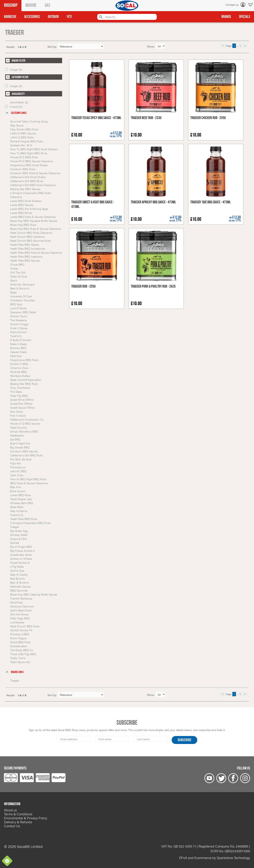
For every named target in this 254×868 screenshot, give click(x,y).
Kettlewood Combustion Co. (27, 419)
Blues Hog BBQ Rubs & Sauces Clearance (36, 229)
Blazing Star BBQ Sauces (25, 189)
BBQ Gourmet (19, 590)
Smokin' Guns (18, 316)
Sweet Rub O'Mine (21, 403)
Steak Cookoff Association (26, 380)
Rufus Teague (18, 638)
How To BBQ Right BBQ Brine (29, 153)
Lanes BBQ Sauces (22, 205)
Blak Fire (15, 487)
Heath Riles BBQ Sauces (25, 260)
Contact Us (12, 826)
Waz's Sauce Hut (20, 662)
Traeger (15, 527)
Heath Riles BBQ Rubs (24, 519)
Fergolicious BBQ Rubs (24, 360)
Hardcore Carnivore (22, 606)
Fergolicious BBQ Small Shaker (29, 165)
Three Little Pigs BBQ (23, 654)
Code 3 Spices (19, 328)
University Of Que (21, 296)
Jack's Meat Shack (21, 610)
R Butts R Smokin (21, 340)
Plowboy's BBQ (20, 634)
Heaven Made (18, 352)
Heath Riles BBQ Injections (26, 256)
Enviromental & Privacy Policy (26, 818)
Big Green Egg (19, 531)
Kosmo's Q (17, 515)
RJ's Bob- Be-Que (21, 459)
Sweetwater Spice (21, 555)
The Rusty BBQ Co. (22, 650)
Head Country (19, 427)
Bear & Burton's (20, 288)
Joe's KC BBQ (18, 471)
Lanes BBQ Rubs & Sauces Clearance (33, 217)
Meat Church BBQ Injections (27, 237)
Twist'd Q (16, 336)
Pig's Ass (15, 463)
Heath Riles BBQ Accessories (28, 248)
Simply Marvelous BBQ (24, 431)
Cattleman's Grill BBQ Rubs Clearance (33, 185)
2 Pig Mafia (17, 566)
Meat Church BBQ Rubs (25, 626)
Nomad (15, 543)
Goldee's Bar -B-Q (21, 145)
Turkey (14, 268)
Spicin (14, 280)
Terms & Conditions (18, 814)
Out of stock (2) (19, 102)
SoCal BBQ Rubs (20, 642)
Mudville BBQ (18, 372)
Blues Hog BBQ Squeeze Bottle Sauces (34, 221)
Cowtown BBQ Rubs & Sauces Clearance (35, 173)
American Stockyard (22, 284)
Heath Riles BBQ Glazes (24, 244)
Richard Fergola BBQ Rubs (26, 141)
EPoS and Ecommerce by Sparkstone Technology (215, 858)
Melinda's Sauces (20, 586)
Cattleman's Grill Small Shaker (28, 177)
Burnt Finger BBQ (21, 547)
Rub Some (16, 411)
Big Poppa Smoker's (22, 551)
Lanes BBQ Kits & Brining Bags (29, 209)
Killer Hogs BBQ (20, 618)
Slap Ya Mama (19, 511)
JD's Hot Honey (19, 614)
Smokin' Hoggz (19, 324)
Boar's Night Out (20, 443)
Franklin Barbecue (21, 598)
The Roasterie (18, 320)
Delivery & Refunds (18, 822)
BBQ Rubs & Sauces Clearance (29, 483)
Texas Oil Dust (19, 276)
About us (10, 810)
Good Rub (16, 602)
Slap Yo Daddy (19, 574)
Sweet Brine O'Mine (22, 400)
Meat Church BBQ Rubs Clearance (31, 233)
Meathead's (17, 435)
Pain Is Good (18, 415)
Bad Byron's (17, 578)
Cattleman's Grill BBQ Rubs (26, 455)
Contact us (232, 5)
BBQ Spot (16, 304)
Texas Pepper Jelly (21, 499)
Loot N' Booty (18, 308)
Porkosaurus (18, 467)
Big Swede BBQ (20, 447)
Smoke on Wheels (21, 559)
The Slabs (16, 392)
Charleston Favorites (22, 300)
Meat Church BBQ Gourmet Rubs (30, 241)
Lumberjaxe (17, 622)
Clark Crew (17, 475)
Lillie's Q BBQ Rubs (22, 137)
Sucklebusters (18, 646)
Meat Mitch (17, 507)
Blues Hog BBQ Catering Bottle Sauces (34, 594)
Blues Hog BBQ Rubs (23, 225)
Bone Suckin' (18, 491)
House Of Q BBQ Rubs (24, 157)
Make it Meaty (19, 344)
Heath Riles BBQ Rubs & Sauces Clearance (36, 252)
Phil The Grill (18, 272)
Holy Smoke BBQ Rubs (24, 129)
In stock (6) (14, 107)
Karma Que (17, 570)
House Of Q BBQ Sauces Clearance (32, 161)
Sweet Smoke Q (20, 563)
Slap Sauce (17, 125)
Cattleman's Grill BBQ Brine (27, 181)
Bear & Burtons (19, 582)
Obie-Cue (16, 356)
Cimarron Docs (19, 368)
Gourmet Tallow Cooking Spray (29, 121)
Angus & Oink (19, 539)
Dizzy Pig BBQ (19, 396)
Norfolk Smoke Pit (21, 630)
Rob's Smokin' (19, 332)
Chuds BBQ (17, 264)
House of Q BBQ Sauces (25, 423)
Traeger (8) (14, 69)
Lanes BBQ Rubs (20, 495)
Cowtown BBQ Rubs (23, 169)
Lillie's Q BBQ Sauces (23, 133)
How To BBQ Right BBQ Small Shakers (34, 149)
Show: (151, 46)
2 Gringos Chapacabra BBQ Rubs (30, 523)
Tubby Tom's (18, 658)
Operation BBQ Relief (23, 312)
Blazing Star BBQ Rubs (24, 384)
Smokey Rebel (19, 535)
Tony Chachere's (20, 388)
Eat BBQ (15, 439)
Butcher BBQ (18, 348)
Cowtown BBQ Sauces (24, 451)
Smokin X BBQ (19, 364)
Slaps (13, 292)
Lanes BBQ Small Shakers (26, 201)
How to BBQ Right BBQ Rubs (28, 479)
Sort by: (52, 47)
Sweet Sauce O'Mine (22, 407)
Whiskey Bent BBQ (22, 503)
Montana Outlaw (20, 376)
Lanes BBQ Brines (21, 213)
